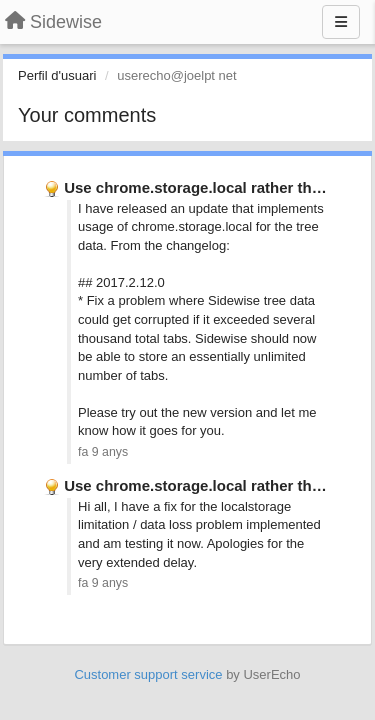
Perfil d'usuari (57, 75)
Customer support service (148, 674)
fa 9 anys (103, 452)
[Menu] (341, 22)
